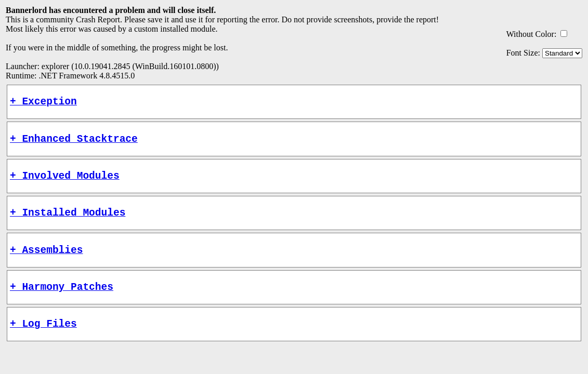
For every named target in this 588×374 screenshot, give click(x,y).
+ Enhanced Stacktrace (74, 143)
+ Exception (43, 103)
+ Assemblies (46, 262)
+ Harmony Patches (62, 302)
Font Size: (523, 53)
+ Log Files (43, 341)
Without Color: (532, 34)
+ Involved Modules (65, 183)
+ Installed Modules (68, 222)
